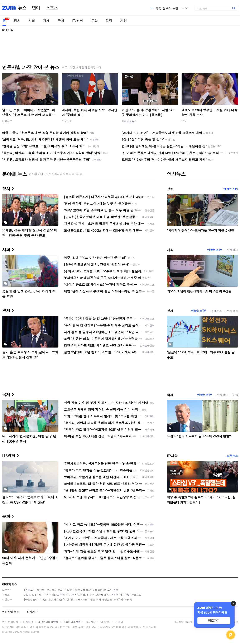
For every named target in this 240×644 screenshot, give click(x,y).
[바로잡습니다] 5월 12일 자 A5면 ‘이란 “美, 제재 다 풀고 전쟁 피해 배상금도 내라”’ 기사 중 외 (78, 599)
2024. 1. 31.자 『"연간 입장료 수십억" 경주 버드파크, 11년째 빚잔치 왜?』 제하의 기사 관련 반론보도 (83, 595)
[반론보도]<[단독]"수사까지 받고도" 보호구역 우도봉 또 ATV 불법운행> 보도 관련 (71, 590)
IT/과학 (78, 21)
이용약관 (28, 622)
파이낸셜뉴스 (129, 121)
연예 (36, 8)
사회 (32, 21)
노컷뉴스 (232, 456)
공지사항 (91, 622)
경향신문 (7, 121)
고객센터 (106, 622)
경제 (46, 21)
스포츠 (52, 8)
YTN (184, 121)
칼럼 (109, 21)
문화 (94, 21)
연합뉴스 (216, 311)
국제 (61, 21)
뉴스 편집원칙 (10, 622)
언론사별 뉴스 (11, 612)
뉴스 (22, 8)
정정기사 (8, 584)
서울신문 (67, 121)
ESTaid (8, 632)
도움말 (119, 622)
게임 (124, 21)
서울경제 (232, 250)
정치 (17, 21)
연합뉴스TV (231, 189)
